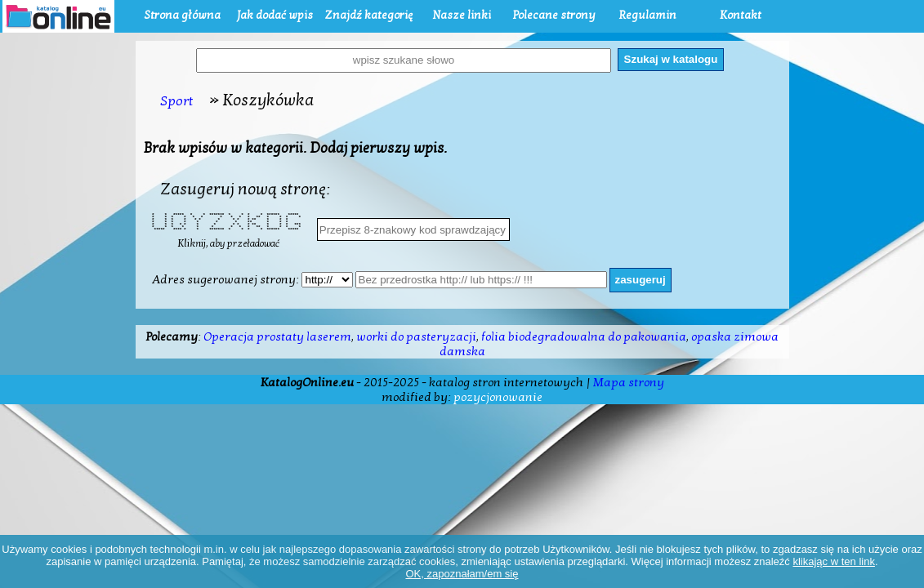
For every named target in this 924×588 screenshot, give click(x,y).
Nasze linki (462, 15)
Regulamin (647, 15)
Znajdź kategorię (368, 15)
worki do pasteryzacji (416, 336)
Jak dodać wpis (275, 15)
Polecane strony (554, 15)
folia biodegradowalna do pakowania (584, 336)
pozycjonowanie (498, 397)
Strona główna (182, 15)
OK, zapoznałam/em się (462, 574)
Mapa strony (629, 382)
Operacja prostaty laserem (277, 336)
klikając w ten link (833, 561)
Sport (177, 101)
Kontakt (741, 15)
